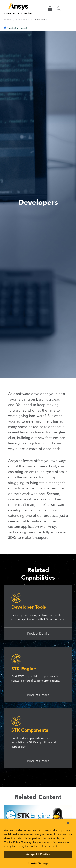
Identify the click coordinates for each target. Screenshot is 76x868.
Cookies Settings (38, 863)
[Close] (68, 823)
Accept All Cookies (38, 854)
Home (8, 20)
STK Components (30, 730)
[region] (38, 843)
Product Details (38, 634)
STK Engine (24, 669)
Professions (23, 20)
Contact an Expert (17, 28)
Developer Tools (29, 607)
